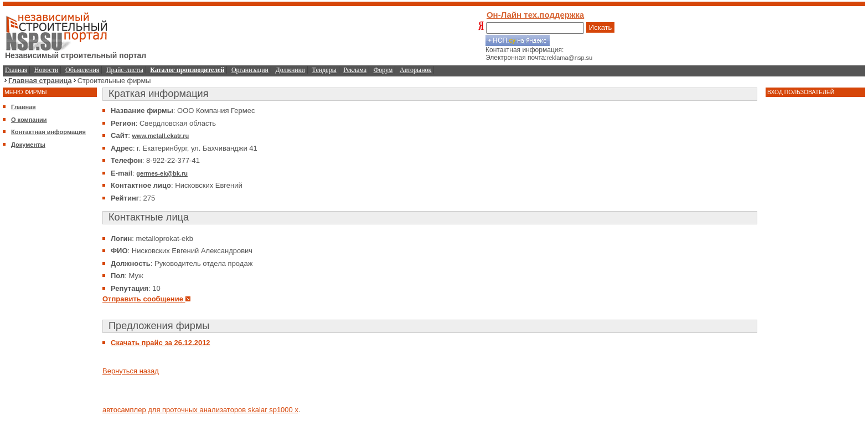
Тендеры (324, 70)
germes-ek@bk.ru (162, 173)
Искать (601, 27)
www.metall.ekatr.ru (160, 136)
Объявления (82, 70)
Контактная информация (48, 132)
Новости (46, 70)
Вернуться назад (131, 371)
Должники (290, 70)
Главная (16, 70)
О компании (29, 120)
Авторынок (415, 70)
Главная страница (40, 81)
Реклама (355, 70)
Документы (28, 145)
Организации (250, 70)
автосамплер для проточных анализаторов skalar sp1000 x (200, 410)
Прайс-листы (125, 70)
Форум (383, 70)
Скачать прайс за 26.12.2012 (161, 343)
